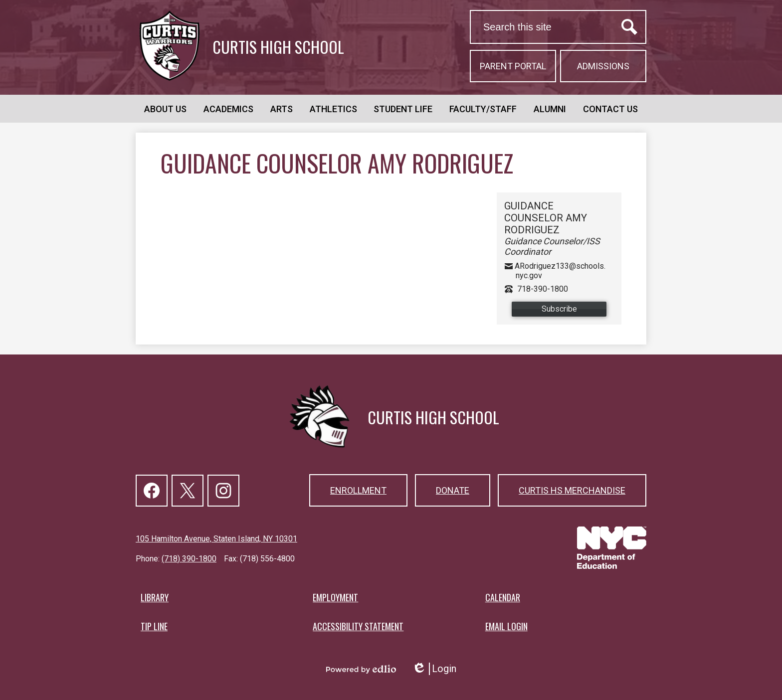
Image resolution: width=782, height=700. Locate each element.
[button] (165, 109)
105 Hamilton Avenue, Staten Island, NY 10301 (216, 539)
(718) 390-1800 (189, 559)
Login (434, 669)
